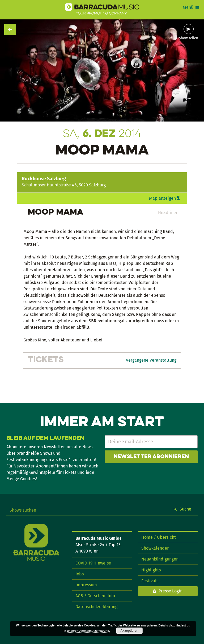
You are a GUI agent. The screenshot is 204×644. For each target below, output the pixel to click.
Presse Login (171, 591)
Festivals (150, 581)
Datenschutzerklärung (96, 607)
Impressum (86, 585)
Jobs (80, 574)
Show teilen (189, 38)
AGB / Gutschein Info (95, 596)
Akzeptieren (129, 631)
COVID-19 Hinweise (93, 563)
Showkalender (155, 548)
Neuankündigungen (160, 559)
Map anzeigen (162, 198)
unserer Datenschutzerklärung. (88, 631)
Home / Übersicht (159, 537)
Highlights (151, 570)
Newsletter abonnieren (151, 457)
